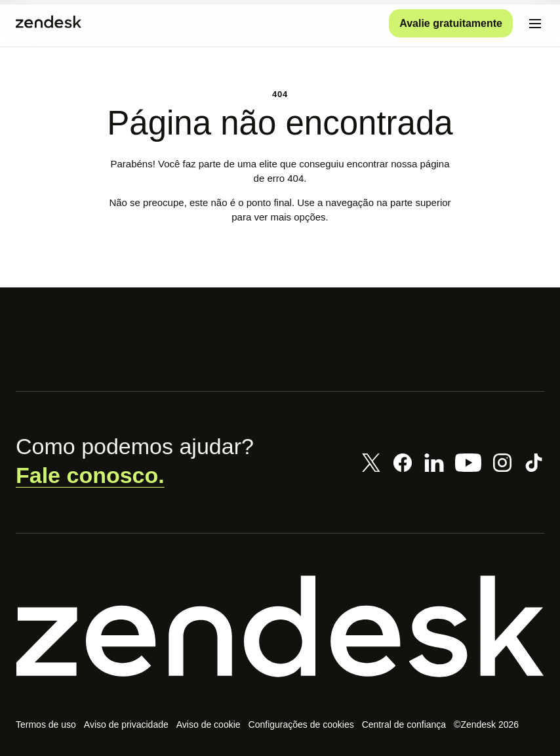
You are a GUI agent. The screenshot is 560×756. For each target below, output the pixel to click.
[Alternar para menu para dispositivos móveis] (535, 24)
